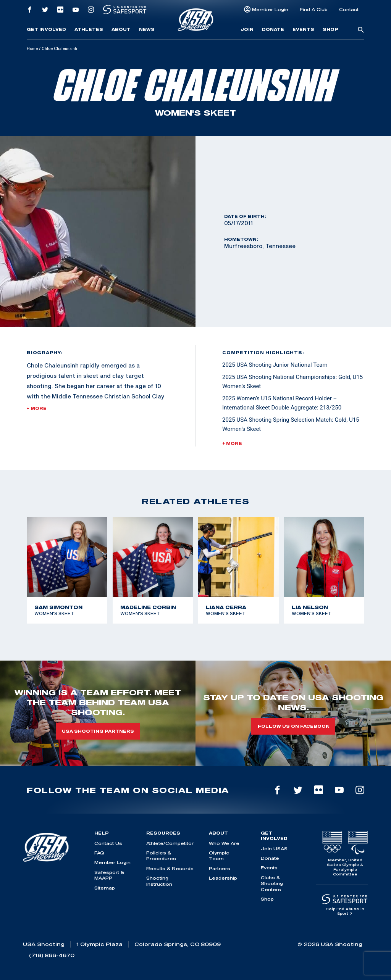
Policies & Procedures (161, 856)
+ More (37, 408)
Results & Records (170, 868)
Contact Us (108, 843)
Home (32, 48)
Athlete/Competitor (170, 843)
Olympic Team (219, 856)
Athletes (89, 29)
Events (303, 29)
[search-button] (361, 30)
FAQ (99, 853)
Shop (330, 29)
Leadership (223, 878)
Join (247, 29)
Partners (220, 868)
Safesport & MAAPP (109, 875)
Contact (349, 9)
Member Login (270, 9)
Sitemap (105, 888)
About (121, 29)
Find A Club (314, 9)
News (147, 29)
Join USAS (274, 849)
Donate (273, 29)
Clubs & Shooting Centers (272, 883)
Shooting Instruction (159, 881)
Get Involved (46, 29)
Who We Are (224, 843)
